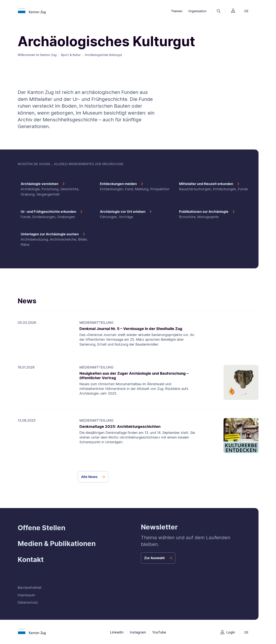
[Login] (233, 11)
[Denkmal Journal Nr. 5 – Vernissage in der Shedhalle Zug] (138, 333)
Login (231, 632)
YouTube (159, 632)
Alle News (89, 477)
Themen (177, 11)
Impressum (26, 595)
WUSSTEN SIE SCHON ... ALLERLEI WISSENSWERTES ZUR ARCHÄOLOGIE (71, 164)
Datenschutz (28, 602)
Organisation (197, 11)
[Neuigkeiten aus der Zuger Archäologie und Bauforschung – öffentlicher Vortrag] (138, 382)
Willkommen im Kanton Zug (37, 55)
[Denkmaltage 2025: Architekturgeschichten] (138, 436)
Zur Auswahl (154, 558)
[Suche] (219, 11)
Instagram (138, 632)
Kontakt (31, 559)
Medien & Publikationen (57, 544)
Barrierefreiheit (30, 588)
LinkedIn (117, 632)
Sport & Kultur (71, 55)
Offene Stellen (41, 528)
